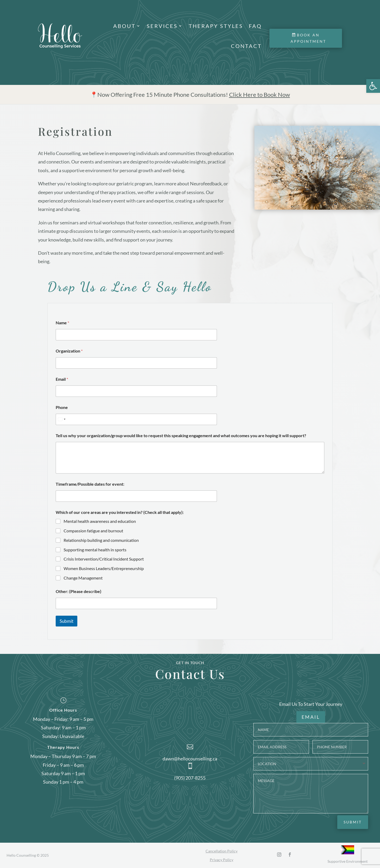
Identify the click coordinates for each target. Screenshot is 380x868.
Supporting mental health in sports (95, 550)
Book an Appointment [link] (308, 38)
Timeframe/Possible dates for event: (90, 484)
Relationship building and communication (101, 540)
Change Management (83, 578)
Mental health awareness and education (100, 521)
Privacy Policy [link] (222, 859)
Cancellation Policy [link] (222, 851)
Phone (62, 407)
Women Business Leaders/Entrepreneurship (104, 568)
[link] (373, 86)
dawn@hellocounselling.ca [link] (190, 758)
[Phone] (136, 419)
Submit (66, 621)
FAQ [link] (255, 26)
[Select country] (61, 419)
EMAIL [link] (311, 717)
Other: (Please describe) (79, 591)
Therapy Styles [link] (216, 26)
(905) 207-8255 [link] (190, 778)
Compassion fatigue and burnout (93, 531)
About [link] (124, 26)
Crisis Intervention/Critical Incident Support (104, 559)
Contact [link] (246, 46)
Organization (69, 351)
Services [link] (162, 26)
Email (62, 379)
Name (62, 323)
